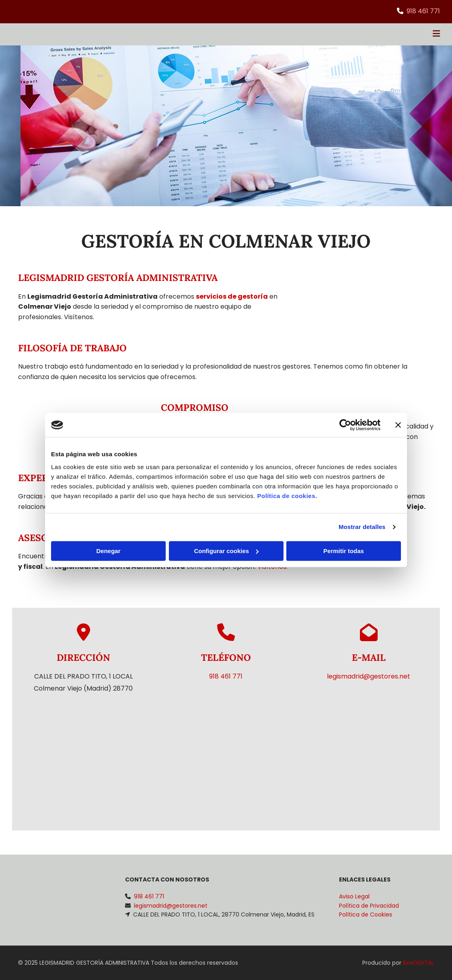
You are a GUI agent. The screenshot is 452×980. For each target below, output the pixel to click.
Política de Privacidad (369, 906)
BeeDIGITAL (418, 963)
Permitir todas (344, 551)
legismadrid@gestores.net (369, 676)
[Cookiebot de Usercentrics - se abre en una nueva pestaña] (345, 425)
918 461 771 (423, 11)
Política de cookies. (287, 496)
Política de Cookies (366, 914)
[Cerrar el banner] (398, 425)
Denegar (108, 551)
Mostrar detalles (362, 527)
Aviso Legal (354, 896)
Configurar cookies (226, 551)
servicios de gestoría (232, 296)
